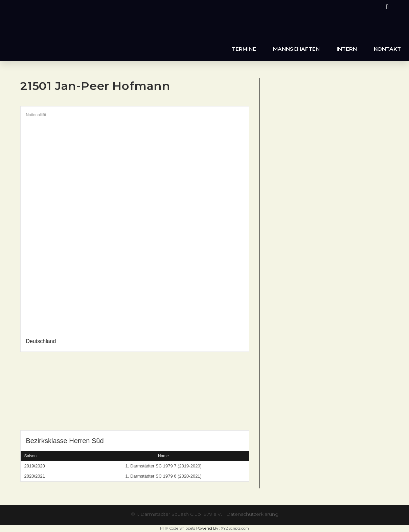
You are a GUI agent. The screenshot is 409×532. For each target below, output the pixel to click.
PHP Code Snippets (178, 528)
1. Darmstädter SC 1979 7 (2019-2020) (163, 466)
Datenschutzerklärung (252, 514)
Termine (244, 49)
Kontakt (387, 49)
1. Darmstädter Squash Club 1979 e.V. (179, 514)
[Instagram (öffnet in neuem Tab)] (386, 7)
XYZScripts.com (235, 528)
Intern (347, 49)
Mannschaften (296, 49)
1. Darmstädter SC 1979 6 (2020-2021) (163, 476)
